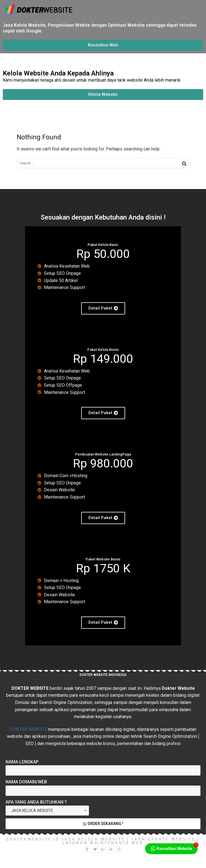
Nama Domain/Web (26, 782)
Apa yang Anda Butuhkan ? (36, 802)
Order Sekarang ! (103, 824)
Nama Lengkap (22, 762)
